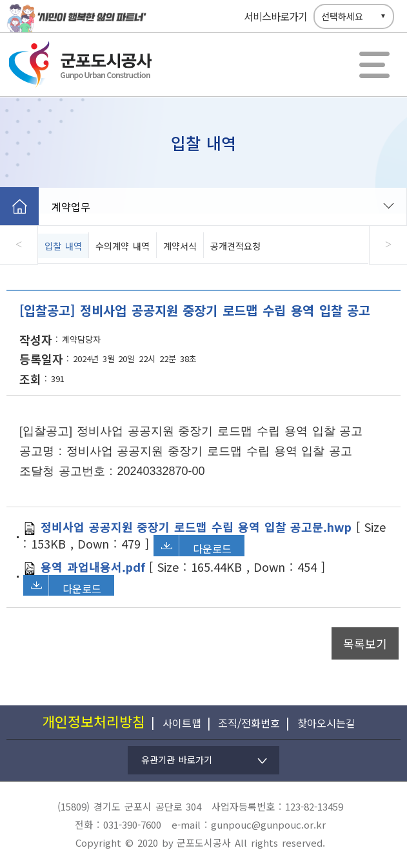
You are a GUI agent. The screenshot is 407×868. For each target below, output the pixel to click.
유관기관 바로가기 (177, 760)
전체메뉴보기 (375, 65)
